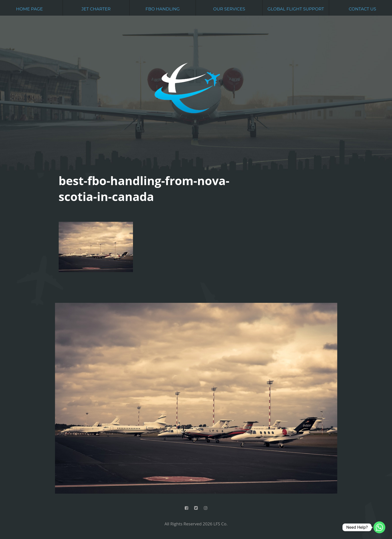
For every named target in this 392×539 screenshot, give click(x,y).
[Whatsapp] (379, 527)
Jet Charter (96, 9)
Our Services (229, 9)
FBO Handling (162, 9)
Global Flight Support (296, 9)
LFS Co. (221, 524)
